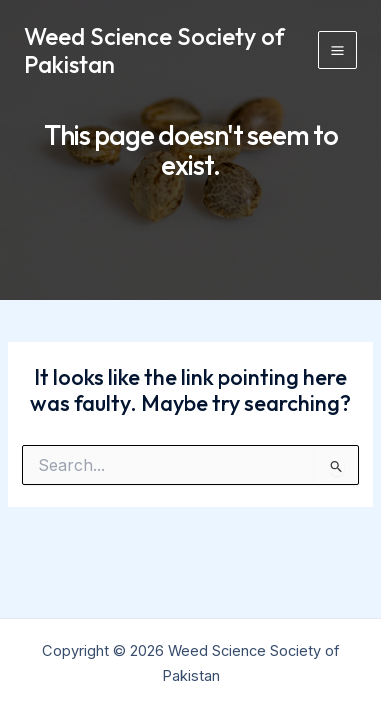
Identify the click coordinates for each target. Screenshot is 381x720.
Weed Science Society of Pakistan (154, 50)
